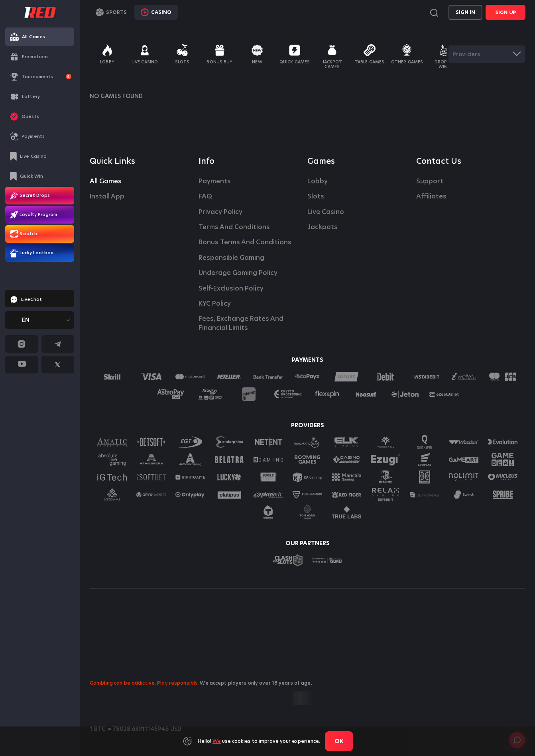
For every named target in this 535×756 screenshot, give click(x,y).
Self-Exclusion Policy (231, 289)
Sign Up (505, 12)
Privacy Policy (220, 212)
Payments (215, 181)
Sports (111, 12)
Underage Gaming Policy (238, 273)
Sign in (465, 12)
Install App (107, 196)
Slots (316, 196)
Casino (156, 12)
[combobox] (40, 320)
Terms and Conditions (234, 227)
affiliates (431, 196)
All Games (106, 181)
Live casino (326, 212)
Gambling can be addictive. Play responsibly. (144, 683)
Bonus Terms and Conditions (245, 242)
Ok (339, 741)
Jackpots (323, 227)
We (217, 741)
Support (430, 181)
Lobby (318, 181)
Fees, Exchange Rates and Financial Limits (242, 323)
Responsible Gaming (231, 258)
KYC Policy (215, 304)
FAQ (205, 196)
